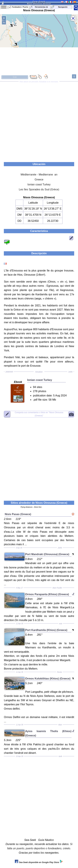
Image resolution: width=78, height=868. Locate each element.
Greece (39, 180)
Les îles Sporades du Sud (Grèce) (39, 189)
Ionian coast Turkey (39, 184)
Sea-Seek (39, 2)
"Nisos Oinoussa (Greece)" (39, 414)
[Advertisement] (39, 121)
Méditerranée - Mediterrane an (39, 175)
